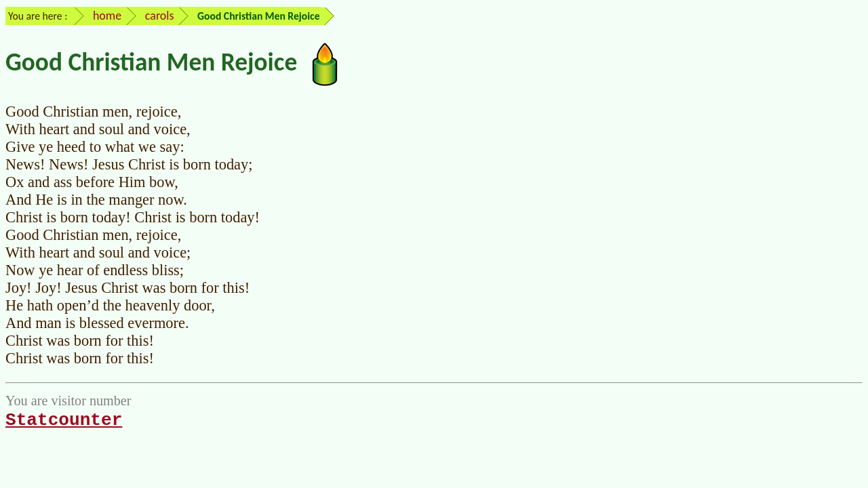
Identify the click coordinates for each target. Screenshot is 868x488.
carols (160, 16)
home (107, 16)
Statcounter (64, 420)
